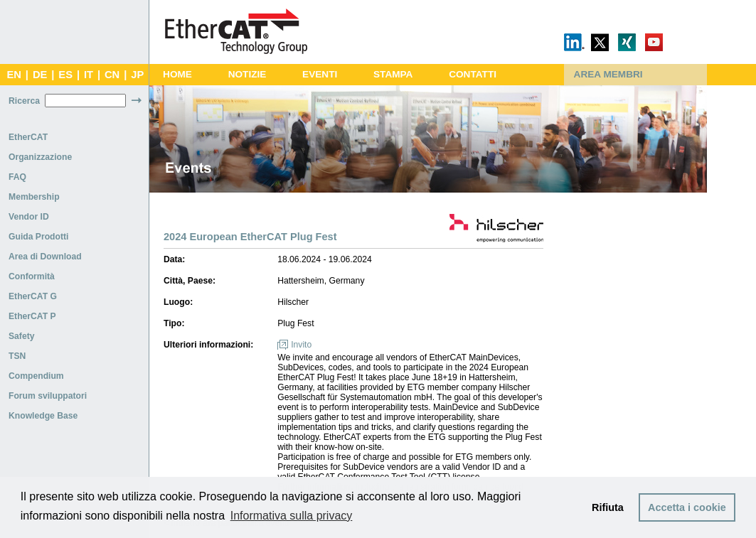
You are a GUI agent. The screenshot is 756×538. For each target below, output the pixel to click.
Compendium (36, 376)
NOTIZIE (247, 74)
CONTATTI (473, 74)
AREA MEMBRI (608, 74)
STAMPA (393, 74)
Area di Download (45, 257)
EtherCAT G (33, 296)
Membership (34, 197)
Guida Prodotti (38, 237)
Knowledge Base (43, 416)
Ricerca (24, 101)
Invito (301, 345)
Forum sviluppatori (48, 396)
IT (89, 75)
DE (40, 75)
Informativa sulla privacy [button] (292, 516)
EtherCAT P (32, 316)
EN (14, 75)
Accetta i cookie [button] (687, 507)
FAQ (17, 177)
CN (112, 75)
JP (137, 75)
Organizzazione (40, 157)
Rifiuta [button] (608, 507)
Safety (22, 336)
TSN (17, 356)
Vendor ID (29, 217)
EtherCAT (28, 137)
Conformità (32, 276)
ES (65, 75)
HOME (177, 74)
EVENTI (320, 74)
